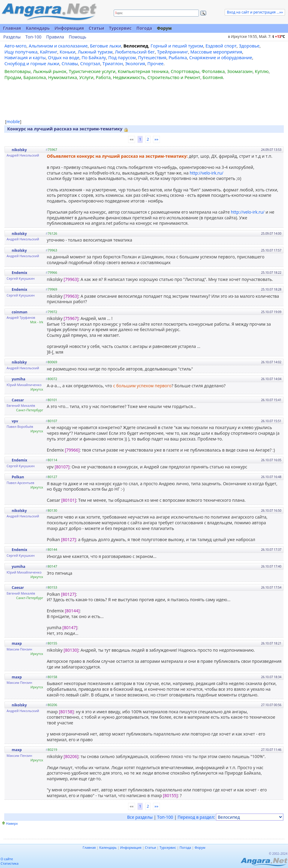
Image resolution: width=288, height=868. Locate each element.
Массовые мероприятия (216, 52)
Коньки (68, 52)
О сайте (7, 859)
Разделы (12, 37)
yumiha (18, 379)
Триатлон (113, 63)
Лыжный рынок (50, 71)
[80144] (72, 611)
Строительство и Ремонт (174, 77)
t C (279, 37)
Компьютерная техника (143, 71)
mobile (13, 122)
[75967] (71, 318)
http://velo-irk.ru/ (206, 173)
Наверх (12, 823)
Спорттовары (185, 71)
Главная (12, 28)
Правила (55, 37)
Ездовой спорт (221, 46)
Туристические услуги (92, 71)
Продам (13, 77)
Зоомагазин (240, 71)
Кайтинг (49, 52)
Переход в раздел (196, 817)
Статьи (97, 28)
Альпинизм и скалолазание (58, 46)
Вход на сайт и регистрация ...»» (255, 12)
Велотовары (18, 71)
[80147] (70, 627)
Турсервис (120, 28)
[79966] (72, 450)
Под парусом (122, 57)
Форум (164, 28)
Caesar (18, 400)
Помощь (77, 37)
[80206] (71, 756)
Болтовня (213, 77)
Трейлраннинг (172, 52)
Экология (135, 63)
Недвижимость (129, 77)
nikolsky (19, 150)
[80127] (69, 539)
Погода (144, 28)
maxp (17, 643)
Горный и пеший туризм (177, 46)
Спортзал (90, 63)
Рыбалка (178, 57)
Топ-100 (33, 37)
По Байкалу (94, 57)
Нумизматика (62, 77)
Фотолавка (213, 71)
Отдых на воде (64, 57)
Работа (103, 77)
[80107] (62, 467)
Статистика (10, 863)
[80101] (69, 500)
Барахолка (35, 77)
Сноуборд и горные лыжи (32, 63)
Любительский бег (135, 52)
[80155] (170, 795)
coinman (19, 312)
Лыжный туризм (95, 52)
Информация (69, 28)
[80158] (66, 712)
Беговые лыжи (106, 46)
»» (156, 139)
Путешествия (152, 57)
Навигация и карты (25, 57)
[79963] (71, 279)
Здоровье (249, 46)
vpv (15, 421)
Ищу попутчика (21, 52)
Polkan (18, 477)
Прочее (155, 63)
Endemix (19, 273)
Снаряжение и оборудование (221, 57)
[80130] (71, 650)
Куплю (262, 71)
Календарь (38, 28)
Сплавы (70, 63)
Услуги (86, 77)
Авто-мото (15, 46)
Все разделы (140, 817)
